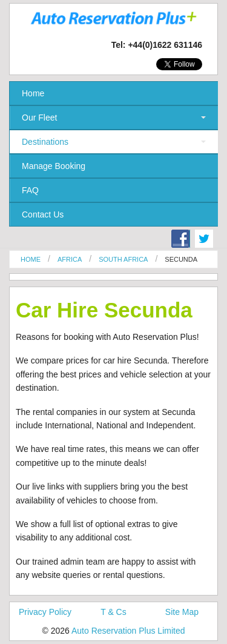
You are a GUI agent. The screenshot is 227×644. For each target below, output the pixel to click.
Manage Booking (54, 166)
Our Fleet (39, 118)
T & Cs (113, 612)
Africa (70, 259)
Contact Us (43, 214)
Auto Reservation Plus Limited (128, 631)
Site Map (182, 612)
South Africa (123, 259)
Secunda (181, 259)
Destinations (45, 142)
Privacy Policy (45, 612)
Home (33, 93)
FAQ (30, 190)
